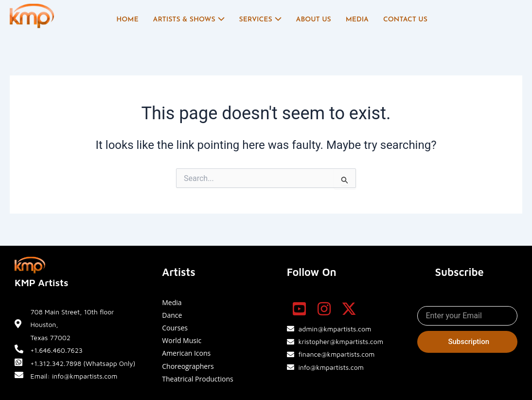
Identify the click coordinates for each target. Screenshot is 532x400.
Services (260, 20)
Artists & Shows (189, 20)
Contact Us (405, 20)
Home (127, 20)
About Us (314, 20)
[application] (220, 20)
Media (357, 20)
